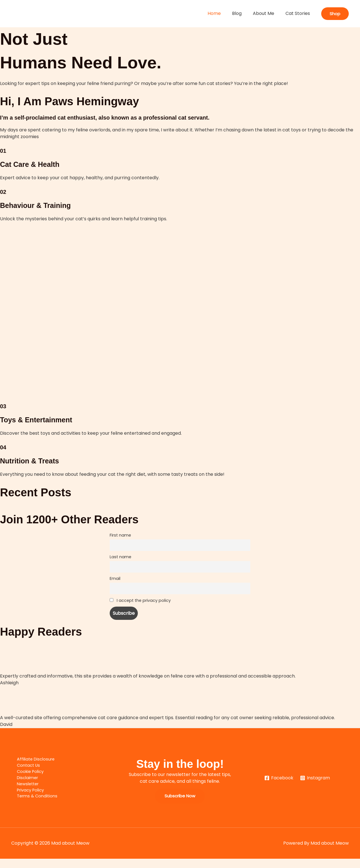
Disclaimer (23, 785)
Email (115, 582)
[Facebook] (279, 785)
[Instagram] (315, 785)
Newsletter (23, 792)
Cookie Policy (26, 778)
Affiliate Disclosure (32, 765)
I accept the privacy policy (140, 605)
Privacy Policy (26, 798)
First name (120, 535)
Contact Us (24, 771)
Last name (121, 559)
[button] (335, 14)
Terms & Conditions (33, 805)
